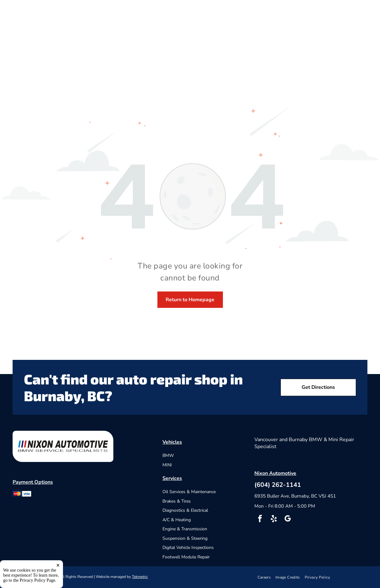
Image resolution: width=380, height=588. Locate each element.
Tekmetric (140, 577)
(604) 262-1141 (278, 485)
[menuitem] (267, 577)
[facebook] (260, 519)
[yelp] (274, 519)
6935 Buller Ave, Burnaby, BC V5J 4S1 (295, 496)
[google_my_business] (288, 519)
